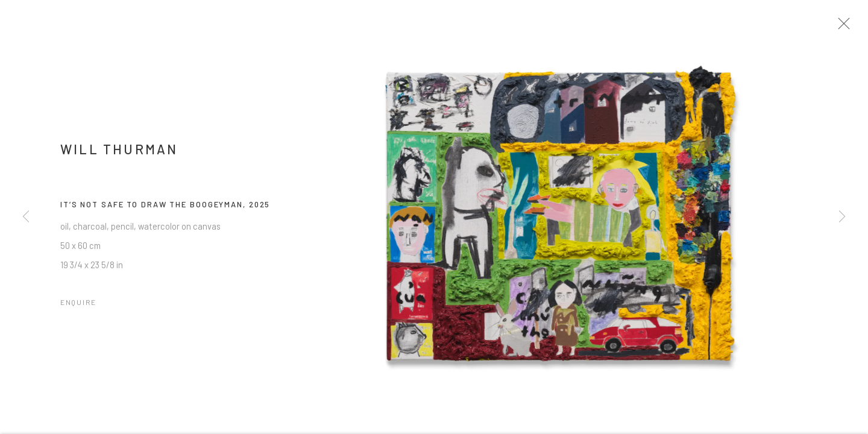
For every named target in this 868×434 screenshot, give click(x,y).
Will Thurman (119, 153)
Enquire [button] (78, 305)
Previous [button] (26, 217)
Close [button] (845, 27)
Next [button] (842, 217)
